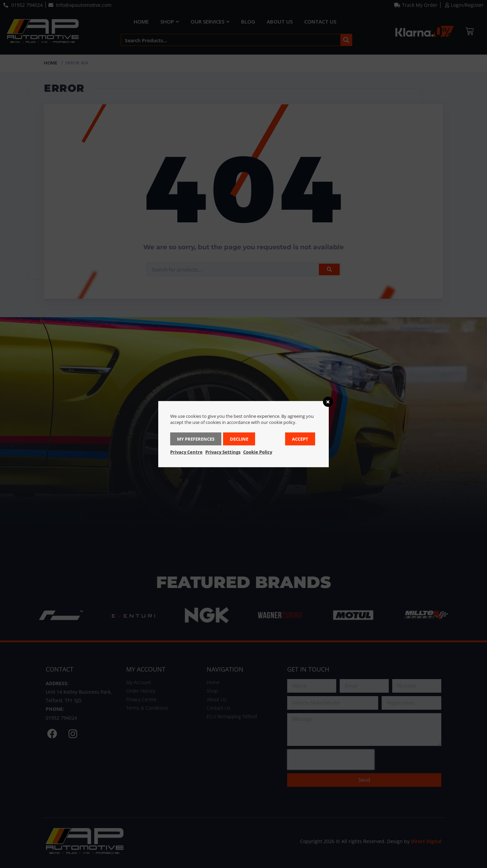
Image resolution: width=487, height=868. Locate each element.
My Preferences (196, 439)
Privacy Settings (223, 452)
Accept (300, 439)
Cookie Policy (258, 452)
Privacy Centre (186, 452)
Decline (239, 439)
